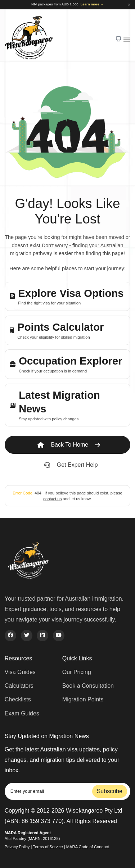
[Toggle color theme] (118, 39)
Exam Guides (22, 713)
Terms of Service (48, 847)
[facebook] (10, 636)
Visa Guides (20, 672)
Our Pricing (77, 672)
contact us (52, 499)
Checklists (18, 699)
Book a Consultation (88, 686)
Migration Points (83, 699)
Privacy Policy (17, 847)
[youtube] (59, 636)
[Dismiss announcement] (129, 4)
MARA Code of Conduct (88, 847)
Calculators (19, 686)
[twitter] (27, 636)
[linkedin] (42, 636)
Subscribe (110, 791)
